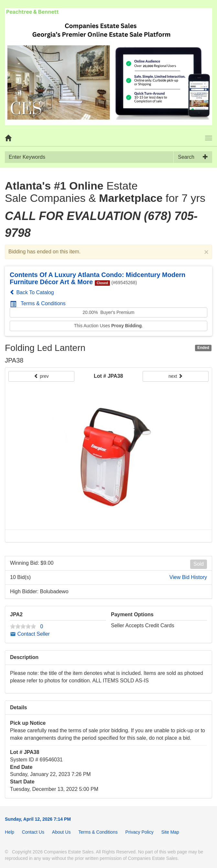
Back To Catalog (32, 292)
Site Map (170, 832)
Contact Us (33, 832)
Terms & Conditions (38, 303)
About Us (61, 832)
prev (41, 376)
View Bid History (188, 577)
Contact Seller (30, 634)
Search (186, 157)
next (176, 376)
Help (10, 832)
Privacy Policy (140, 832)
